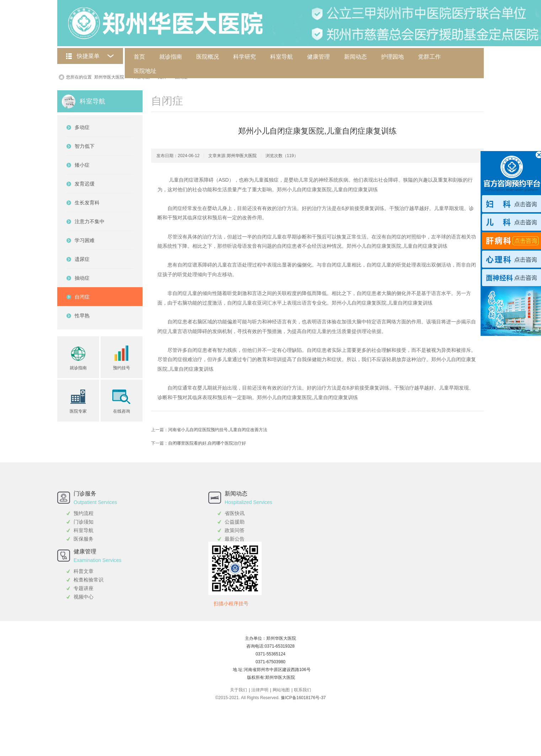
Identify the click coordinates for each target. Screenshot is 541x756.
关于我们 (239, 690)
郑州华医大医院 (109, 77)
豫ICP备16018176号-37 (303, 698)
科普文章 (84, 571)
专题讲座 (84, 588)
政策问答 (235, 530)
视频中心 (84, 597)
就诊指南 (171, 57)
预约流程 (84, 513)
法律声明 (260, 690)
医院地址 (145, 71)
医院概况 (208, 57)
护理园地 (392, 57)
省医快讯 (235, 513)
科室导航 (282, 57)
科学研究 (245, 57)
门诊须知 (84, 522)
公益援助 (235, 522)
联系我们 (302, 690)
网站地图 (281, 690)
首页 (139, 57)
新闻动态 (355, 57)
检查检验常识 (89, 580)
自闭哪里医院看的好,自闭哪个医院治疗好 (207, 443)
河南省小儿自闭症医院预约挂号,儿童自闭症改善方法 (218, 430)
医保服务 (84, 539)
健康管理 (318, 57)
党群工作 (429, 57)
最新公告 (235, 539)
